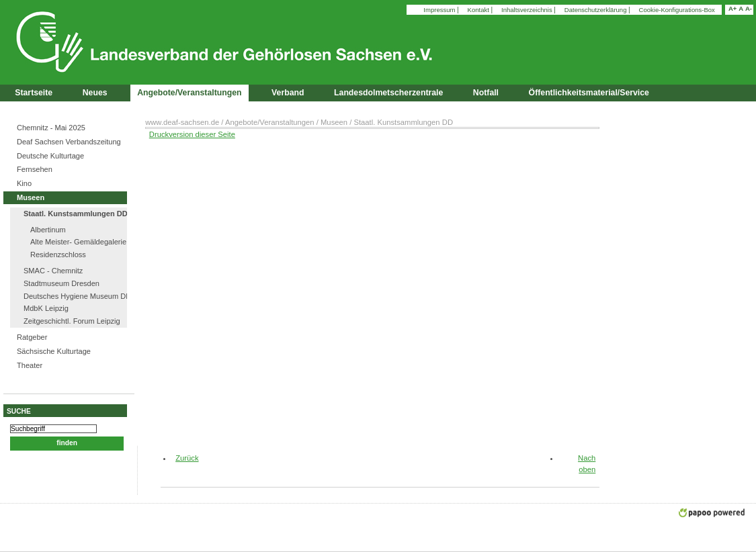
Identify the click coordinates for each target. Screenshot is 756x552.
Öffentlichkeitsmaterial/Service (589, 93)
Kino (24, 183)
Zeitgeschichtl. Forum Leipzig (72, 321)
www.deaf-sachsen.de (182, 122)
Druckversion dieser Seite (192, 134)
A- (749, 8)
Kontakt (479, 10)
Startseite (34, 93)
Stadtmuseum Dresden (61, 283)
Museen (31, 197)
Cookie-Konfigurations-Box (677, 10)
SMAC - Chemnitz (53, 271)
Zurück (182, 458)
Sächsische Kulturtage (54, 351)
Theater (30, 365)
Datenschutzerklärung (596, 10)
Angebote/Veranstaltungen (270, 122)
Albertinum (48, 230)
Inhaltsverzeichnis (528, 10)
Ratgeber (32, 337)
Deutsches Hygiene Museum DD (77, 296)
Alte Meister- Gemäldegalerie (78, 242)
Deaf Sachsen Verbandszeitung (69, 142)
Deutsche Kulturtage (50, 156)
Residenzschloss (58, 255)
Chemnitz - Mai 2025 (51, 128)
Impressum (440, 10)
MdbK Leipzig (46, 308)
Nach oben (587, 464)
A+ (732, 8)
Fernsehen (35, 169)
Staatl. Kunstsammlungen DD (76, 214)
